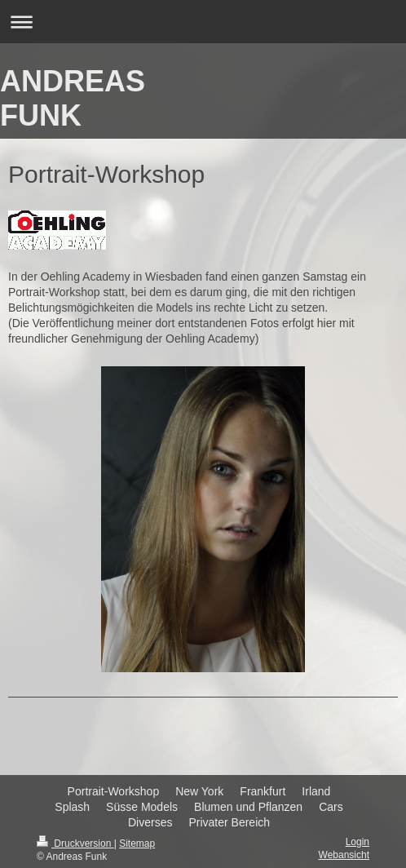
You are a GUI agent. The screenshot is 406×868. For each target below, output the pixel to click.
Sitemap (137, 844)
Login (357, 842)
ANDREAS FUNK (73, 98)
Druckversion (75, 844)
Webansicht (344, 855)
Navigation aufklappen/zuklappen (203, 22)
